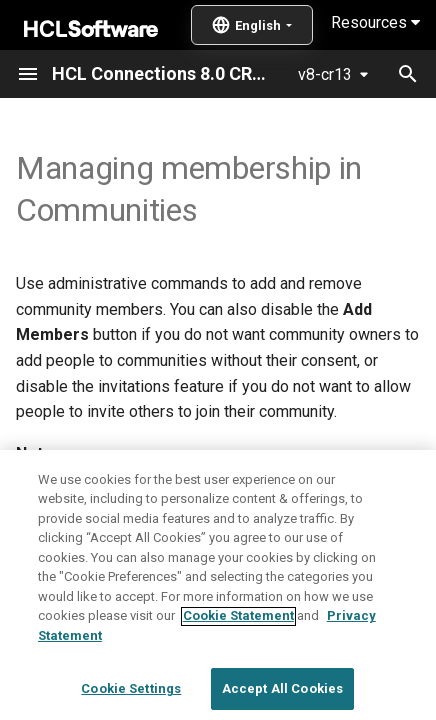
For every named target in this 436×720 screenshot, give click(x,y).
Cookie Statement (238, 681)
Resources (375, 22)
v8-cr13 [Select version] (325, 74)
